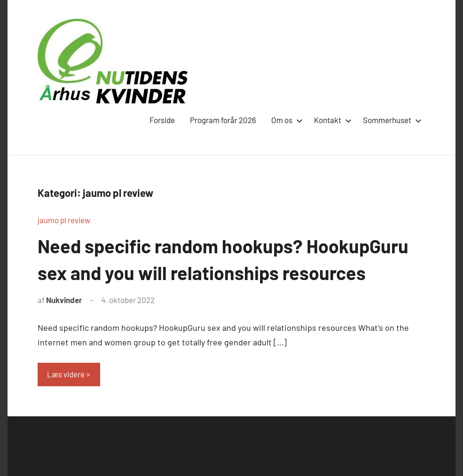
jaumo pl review (64, 220)
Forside (162, 120)
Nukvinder (64, 299)
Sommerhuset (390, 120)
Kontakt (331, 120)
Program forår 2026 (223, 120)
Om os (285, 120)
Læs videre (66, 374)
